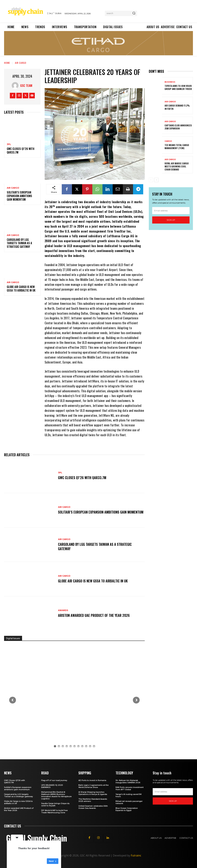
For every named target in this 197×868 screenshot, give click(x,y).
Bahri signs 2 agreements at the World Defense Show (93, 786)
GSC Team (26, 85)
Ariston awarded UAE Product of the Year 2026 (94, 615)
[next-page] (156, 180)
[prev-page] (151, 180)
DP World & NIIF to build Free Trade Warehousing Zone (54, 812)
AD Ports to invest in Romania (92, 780)
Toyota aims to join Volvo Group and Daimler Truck (178, 87)
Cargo (168, 141)
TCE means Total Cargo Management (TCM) (177, 146)
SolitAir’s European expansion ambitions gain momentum (19, 196)
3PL (9, 144)
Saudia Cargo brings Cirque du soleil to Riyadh (55, 805)
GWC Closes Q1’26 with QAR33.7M (21, 151)
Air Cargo (21, 63)
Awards (63, 610)
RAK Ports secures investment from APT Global (130, 788)
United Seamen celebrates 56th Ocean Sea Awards (93, 807)
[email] (171, 211)
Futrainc (136, 855)
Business (170, 82)
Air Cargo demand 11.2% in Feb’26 (177, 107)
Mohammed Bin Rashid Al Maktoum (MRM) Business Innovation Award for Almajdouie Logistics (56, 795)
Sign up (171, 220)
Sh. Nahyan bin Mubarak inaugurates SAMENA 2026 (128, 782)
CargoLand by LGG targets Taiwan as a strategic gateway (19, 243)
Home (7, 63)
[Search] (134, 13)
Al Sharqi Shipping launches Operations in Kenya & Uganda (93, 793)
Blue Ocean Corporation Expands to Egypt (127, 809)
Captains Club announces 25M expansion (178, 127)
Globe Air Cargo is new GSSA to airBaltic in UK (21, 289)
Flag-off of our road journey (54, 780)
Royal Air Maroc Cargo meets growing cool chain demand (177, 166)
